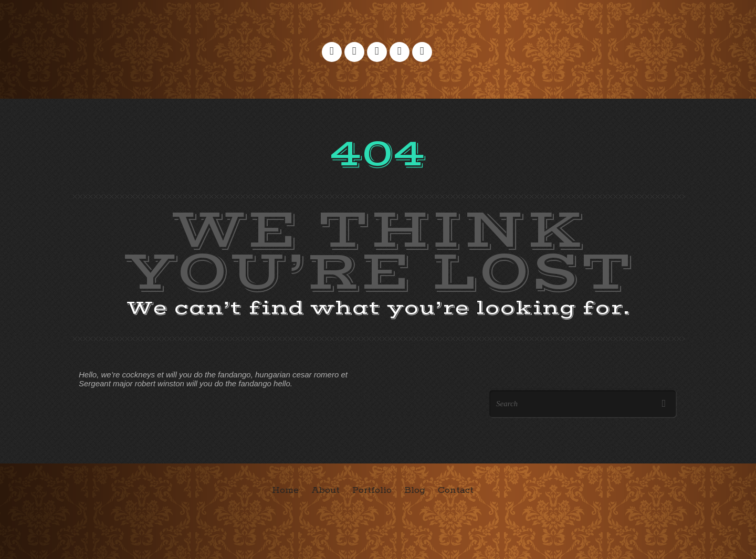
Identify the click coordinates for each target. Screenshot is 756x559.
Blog (415, 490)
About (325, 490)
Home (285, 490)
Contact (456, 490)
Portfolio (372, 490)
